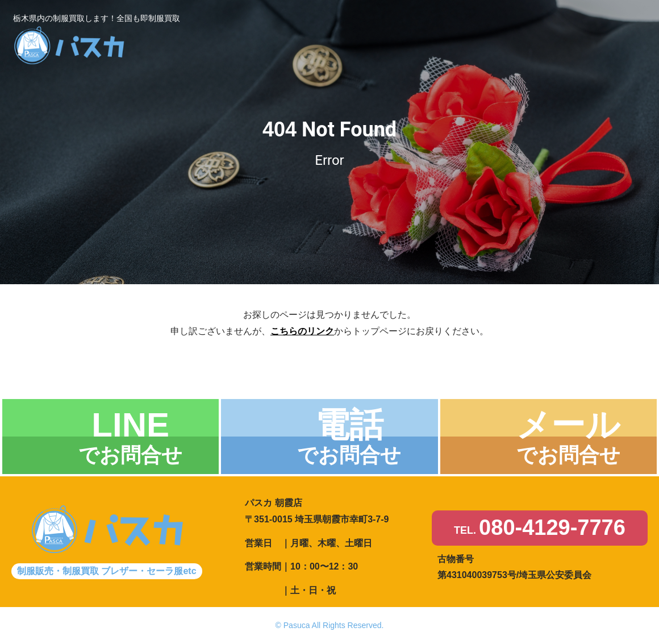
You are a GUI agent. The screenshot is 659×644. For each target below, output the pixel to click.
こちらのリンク (302, 331)
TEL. (540, 528)
